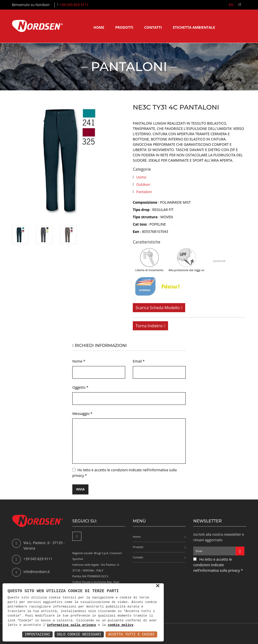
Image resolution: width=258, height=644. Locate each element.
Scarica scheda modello (158, 308)
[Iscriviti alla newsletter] (240, 551)
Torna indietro (149, 326)
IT (240, 5)
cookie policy (121, 625)
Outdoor (143, 184)
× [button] (158, 586)
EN (231, 5)
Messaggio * (82, 414)
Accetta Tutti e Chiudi (131, 634)
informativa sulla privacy (71, 625)
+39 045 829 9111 (74, 5)
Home (99, 27)
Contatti (153, 27)
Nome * (79, 361)
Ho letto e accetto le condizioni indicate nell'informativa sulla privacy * (218, 565)
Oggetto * (80, 387)
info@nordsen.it (37, 572)
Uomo (141, 177)
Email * (139, 361)
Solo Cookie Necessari (79, 634)
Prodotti (124, 27)
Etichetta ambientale (194, 27)
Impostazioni (37, 634)
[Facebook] (77, 536)
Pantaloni (144, 192)
